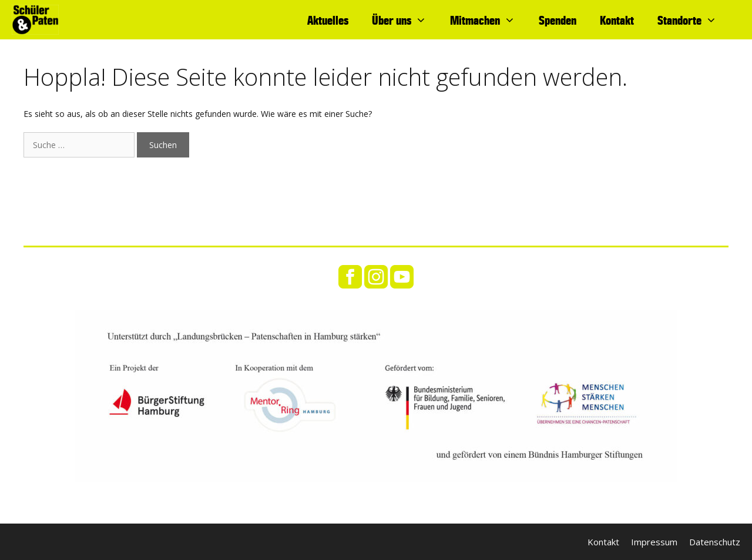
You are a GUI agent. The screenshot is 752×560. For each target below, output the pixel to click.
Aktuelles (328, 20)
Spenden (558, 20)
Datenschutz (715, 542)
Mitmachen (489, 20)
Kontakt (617, 20)
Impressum (654, 542)
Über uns (405, 20)
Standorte (693, 20)
